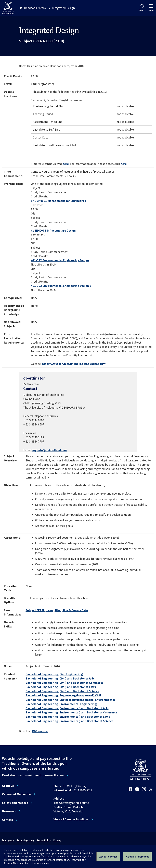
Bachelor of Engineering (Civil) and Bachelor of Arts (60, 678)
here (66, 164)
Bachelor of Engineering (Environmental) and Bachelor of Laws (68, 717)
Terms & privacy (25, 840)
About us (8, 786)
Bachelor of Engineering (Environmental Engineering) (61, 704)
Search (142, 8)
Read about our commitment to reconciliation (33, 775)
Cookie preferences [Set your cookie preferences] (138, 857)
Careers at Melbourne (16, 794)
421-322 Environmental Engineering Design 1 (61, 286)
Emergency (8, 840)
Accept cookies (108, 857)
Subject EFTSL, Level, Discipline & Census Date (57, 610)
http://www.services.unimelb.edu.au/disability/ (74, 364)
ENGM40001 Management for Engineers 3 (58, 201)
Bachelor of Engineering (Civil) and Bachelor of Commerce (64, 683)
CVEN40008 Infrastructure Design (53, 230)
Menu (151, 8)
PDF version (40, 731)
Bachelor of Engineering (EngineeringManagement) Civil (63, 695)
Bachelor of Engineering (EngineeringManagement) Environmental (70, 700)
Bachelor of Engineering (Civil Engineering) (54, 674)
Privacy (57, 840)
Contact (8, 820)
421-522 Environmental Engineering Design (60, 260)
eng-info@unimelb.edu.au (49, 450)
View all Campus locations (71, 819)
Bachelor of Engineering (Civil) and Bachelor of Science (63, 691)
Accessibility (44, 840)
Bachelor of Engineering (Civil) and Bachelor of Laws (61, 687)
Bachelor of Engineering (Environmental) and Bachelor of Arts (67, 708)
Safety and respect (15, 803)
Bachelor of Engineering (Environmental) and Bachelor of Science (70, 721)
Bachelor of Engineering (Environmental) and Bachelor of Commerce (71, 712)
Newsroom (9, 811)
